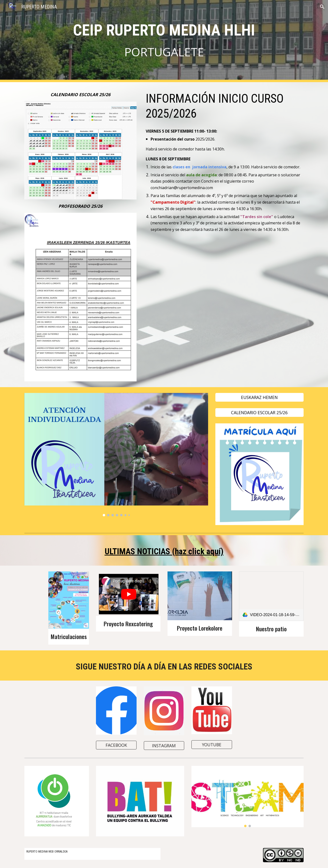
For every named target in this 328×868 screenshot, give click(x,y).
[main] (164, 41)
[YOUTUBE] (212, 745)
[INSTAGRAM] (164, 745)
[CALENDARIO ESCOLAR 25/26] (259, 413)
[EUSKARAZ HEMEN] (259, 397)
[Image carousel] (116, 455)
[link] (271, 596)
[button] (322, 7)
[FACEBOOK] (116, 745)
